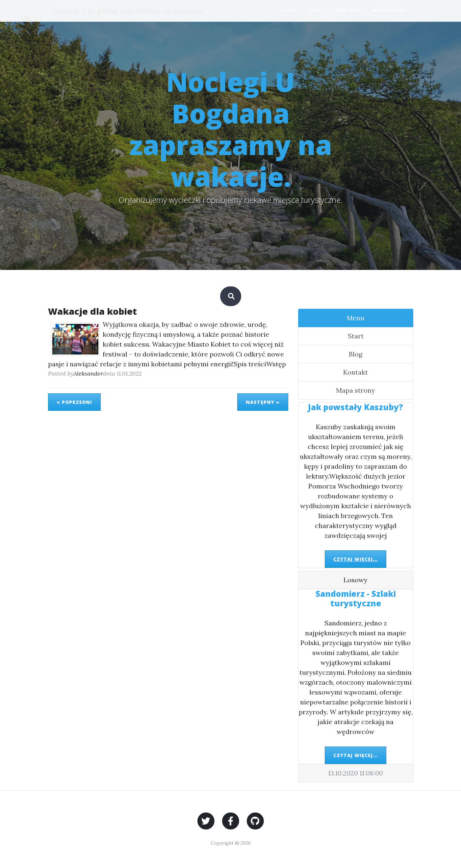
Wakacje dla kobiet (92, 311)
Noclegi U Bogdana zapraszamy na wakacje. (129, 11)
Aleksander (88, 373)
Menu (356, 318)
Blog (317, 11)
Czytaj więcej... (356, 559)
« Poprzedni (74, 402)
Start (289, 11)
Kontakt (347, 11)
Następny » (263, 402)
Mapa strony (389, 11)
